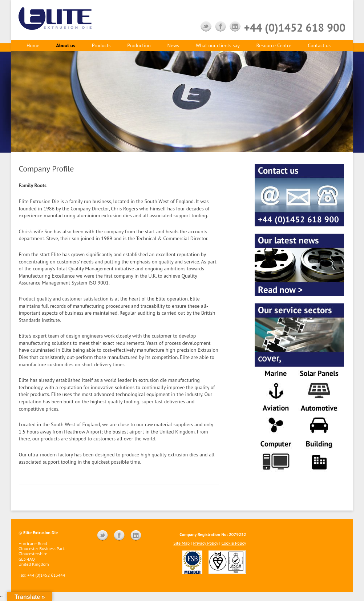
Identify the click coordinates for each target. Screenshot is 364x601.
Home (33, 45)
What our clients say (218, 45)
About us (66, 45)
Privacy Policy (205, 543)
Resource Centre (274, 45)
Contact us (319, 45)
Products (101, 45)
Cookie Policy (234, 543)
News (173, 45)
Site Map (181, 543)
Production (139, 45)
